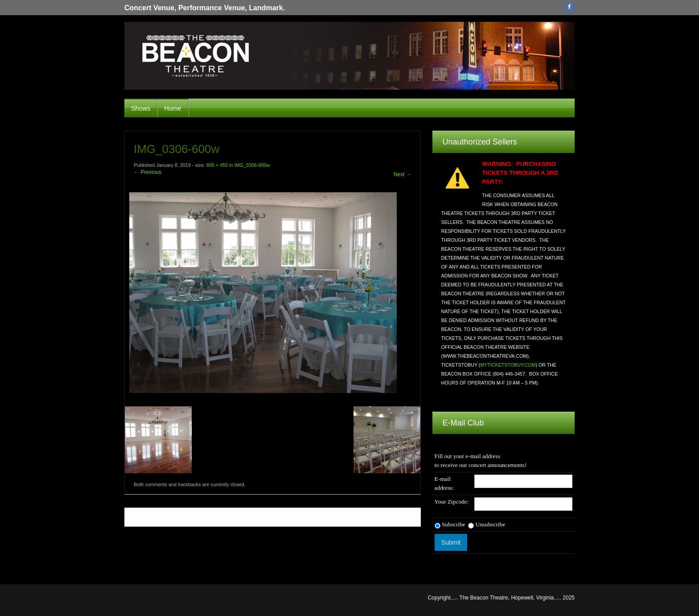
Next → (403, 174)
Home (173, 108)
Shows (141, 108)
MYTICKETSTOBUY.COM (508, 365)
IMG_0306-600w (252, 165)
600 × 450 (217, 165)
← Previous (148, 172)
